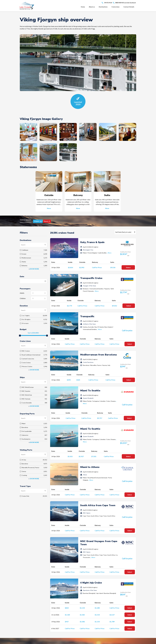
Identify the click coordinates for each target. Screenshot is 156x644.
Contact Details (129, 7)
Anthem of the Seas (89, 324)
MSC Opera (87, 513)
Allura (85, 475)
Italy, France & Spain (92, 242)
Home (83, 7)
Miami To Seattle (90, 391)
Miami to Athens (90, 467)
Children (23, 298)
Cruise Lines (116, 7)
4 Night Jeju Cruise (91, 583)
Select (128, 267)
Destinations (103, 7)
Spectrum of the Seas (90, 590)
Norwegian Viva (88, 250)
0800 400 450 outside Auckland (124, 3)
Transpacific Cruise (91, 278)
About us (92, 7)
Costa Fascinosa (88, 362)
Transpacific (87, 316)
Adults (22, 293)
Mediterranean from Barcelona (98, 355)
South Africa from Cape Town (98, 505)
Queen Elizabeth (88, 398)
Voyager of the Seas (89, 286)
